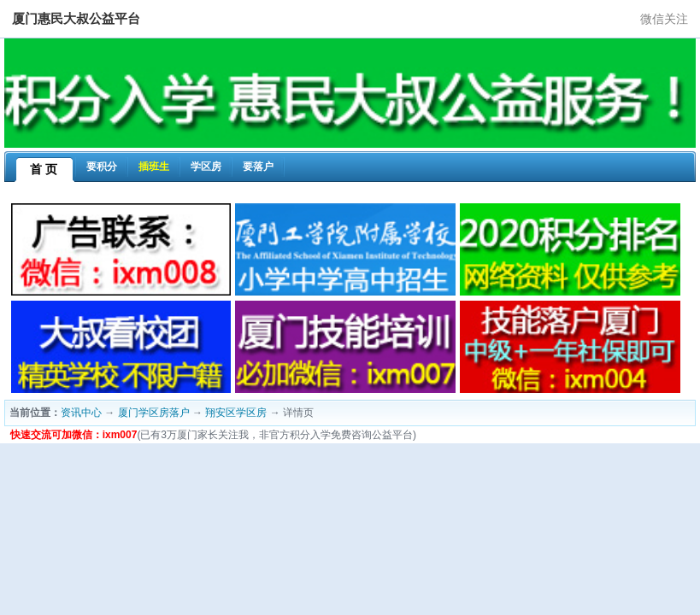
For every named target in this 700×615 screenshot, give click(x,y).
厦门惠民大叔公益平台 (76, 18)
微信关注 (664, 19)
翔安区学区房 (236, 413)
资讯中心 (81, 413)
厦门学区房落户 (154, 413)
